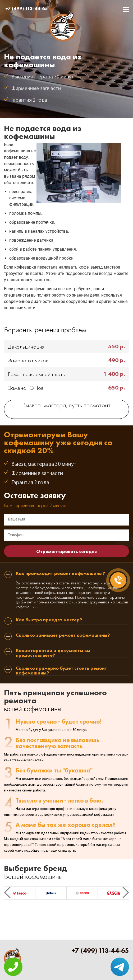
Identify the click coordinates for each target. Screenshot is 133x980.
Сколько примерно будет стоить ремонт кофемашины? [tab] (61, 671)
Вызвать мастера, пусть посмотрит (66, 406)
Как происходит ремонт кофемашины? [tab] (60, 574)
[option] (20, 893)
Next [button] (126, 892)
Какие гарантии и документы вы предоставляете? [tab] (53, 653)
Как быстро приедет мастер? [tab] (49, 620)
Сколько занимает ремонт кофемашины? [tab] (63, 635)
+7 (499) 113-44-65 (27, 8)
